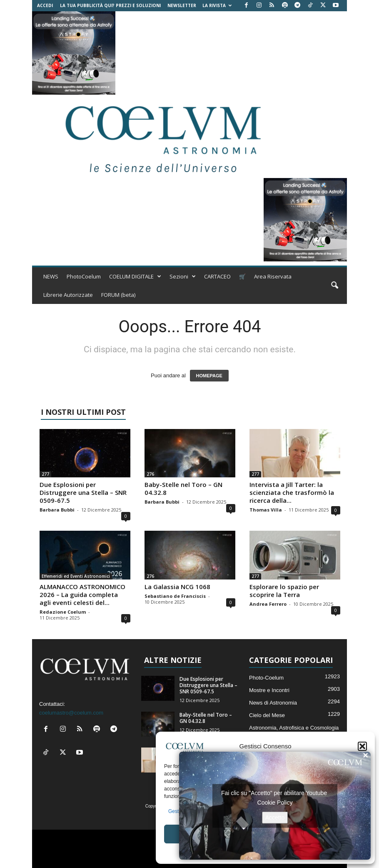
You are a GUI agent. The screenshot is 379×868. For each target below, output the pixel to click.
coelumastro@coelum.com (71, 713)
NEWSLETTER (182, 5)
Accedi (45, 5)
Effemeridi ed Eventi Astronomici (76, 576)
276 (150, 474)
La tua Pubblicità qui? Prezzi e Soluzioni (110, 5)
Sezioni (183, 276)
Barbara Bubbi (57, 510)
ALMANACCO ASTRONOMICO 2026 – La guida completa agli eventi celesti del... (82, 595)
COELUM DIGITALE (135, 276)
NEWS (51, 276)
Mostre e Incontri (269, 690)
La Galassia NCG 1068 (177, 587)
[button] (362, 746)
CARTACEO (217, 276)
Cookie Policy (275, 802)
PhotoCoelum (84, 276)
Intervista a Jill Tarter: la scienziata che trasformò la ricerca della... (292, 492)
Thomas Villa (266, 510)
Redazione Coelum (63, 612)
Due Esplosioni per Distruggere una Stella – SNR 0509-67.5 (83, 492)
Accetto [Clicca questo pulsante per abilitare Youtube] (275, 817)
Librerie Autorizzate (68, 295)
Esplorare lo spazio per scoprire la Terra (284, 591)
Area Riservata (273, 276)
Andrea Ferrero (268, 604)
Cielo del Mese (267, 715)
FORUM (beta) (118, 295)
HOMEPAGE (209, 376)
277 (45, 474)
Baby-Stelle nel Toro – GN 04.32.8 (183, 488)
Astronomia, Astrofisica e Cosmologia (294, 728)
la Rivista (217, 5)
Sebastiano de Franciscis (175, 596)
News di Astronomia (273, 703)
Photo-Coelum (266, 678)
